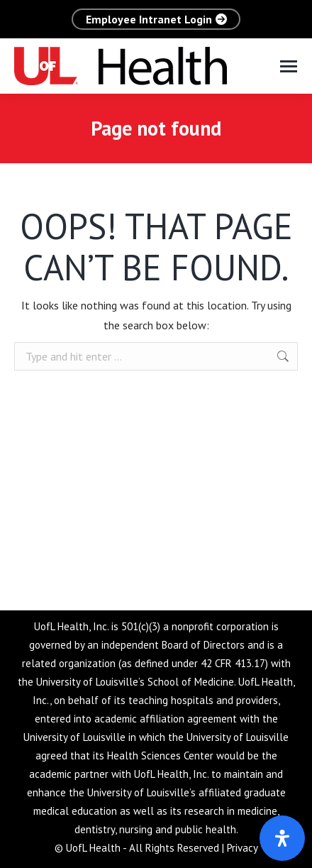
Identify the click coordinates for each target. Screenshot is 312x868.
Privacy (243, 848)
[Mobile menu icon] (289, 66)
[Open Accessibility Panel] (282, 838)
